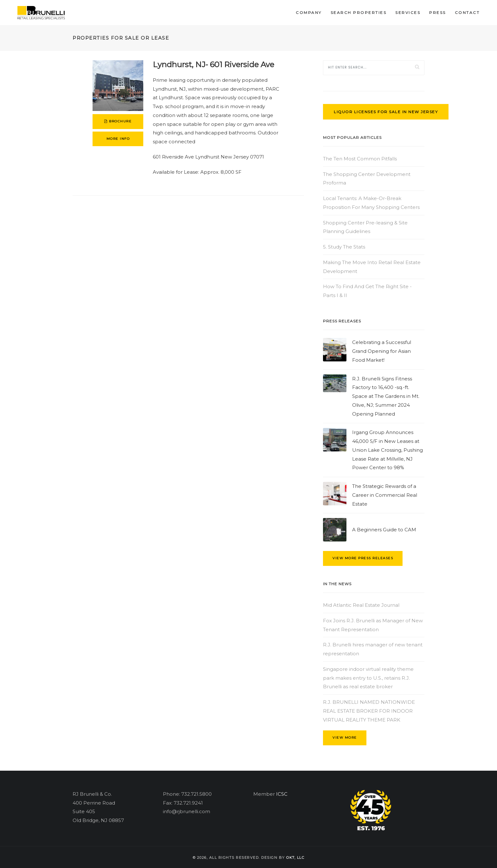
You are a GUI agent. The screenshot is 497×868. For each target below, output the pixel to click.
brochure (118, 121)
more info (118, 139)
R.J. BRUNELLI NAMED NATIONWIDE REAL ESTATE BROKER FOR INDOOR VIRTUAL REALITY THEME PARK (369, 711)
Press (438, 13)
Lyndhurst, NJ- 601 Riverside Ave (213, 65)
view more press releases (363, 558)
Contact (467, 13)
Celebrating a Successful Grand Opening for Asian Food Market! (382, 351)
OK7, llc (295, 858)
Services (408, 13)
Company (309, 13)
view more (345, 738)
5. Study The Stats (344, 247)
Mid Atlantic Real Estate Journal (361, 605)
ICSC (282, 794)
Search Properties (359, 13)
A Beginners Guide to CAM (384, 530)
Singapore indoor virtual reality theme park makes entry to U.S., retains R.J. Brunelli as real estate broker (368, 678)
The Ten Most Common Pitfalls (360, 159)
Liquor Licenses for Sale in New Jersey (386, 112)
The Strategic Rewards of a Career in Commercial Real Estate (385, 495)
